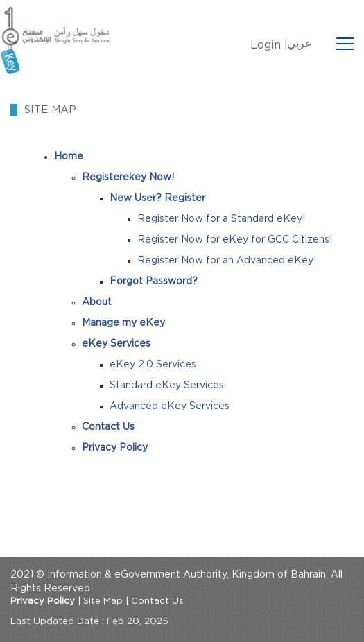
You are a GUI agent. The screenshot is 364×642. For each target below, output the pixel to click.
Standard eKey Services (167, 385)
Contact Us (157, 601)
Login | (269, 45)
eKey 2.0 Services (153, 365)
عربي (300, 44)
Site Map (103, 601)
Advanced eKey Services (170, 406)
